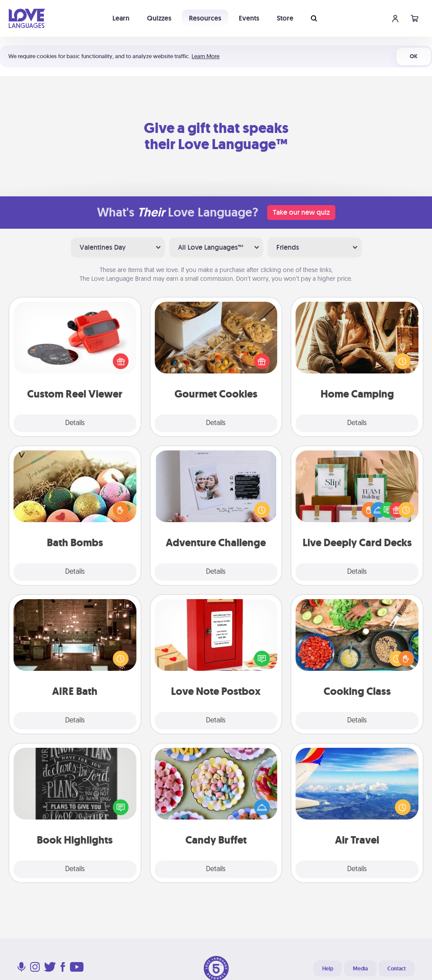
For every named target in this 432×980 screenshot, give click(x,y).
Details (75, 423)
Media (360, 969)
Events (249, 18)
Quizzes (159, 18)
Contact (397, 969)
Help (328, 969)
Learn (121, 18)
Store (285, 18)
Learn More (206, 56)
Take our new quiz (301, 212)
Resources (205, 18)
